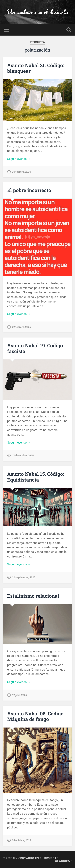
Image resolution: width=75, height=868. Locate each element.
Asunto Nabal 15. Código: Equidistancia (36, 477)
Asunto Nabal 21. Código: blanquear (36, 68)
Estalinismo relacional (33, 596)
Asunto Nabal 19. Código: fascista (36, 348)
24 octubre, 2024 (21, 840)
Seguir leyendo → (19, 159)
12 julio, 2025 (19, 695)
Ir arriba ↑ (64, 861)
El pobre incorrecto (29, 190)
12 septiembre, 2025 (24, 577)
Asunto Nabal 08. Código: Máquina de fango (36, 716)
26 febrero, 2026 (21, 172)
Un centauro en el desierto (38, 12)
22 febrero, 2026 (21, 327)
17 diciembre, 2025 (23, 455)
